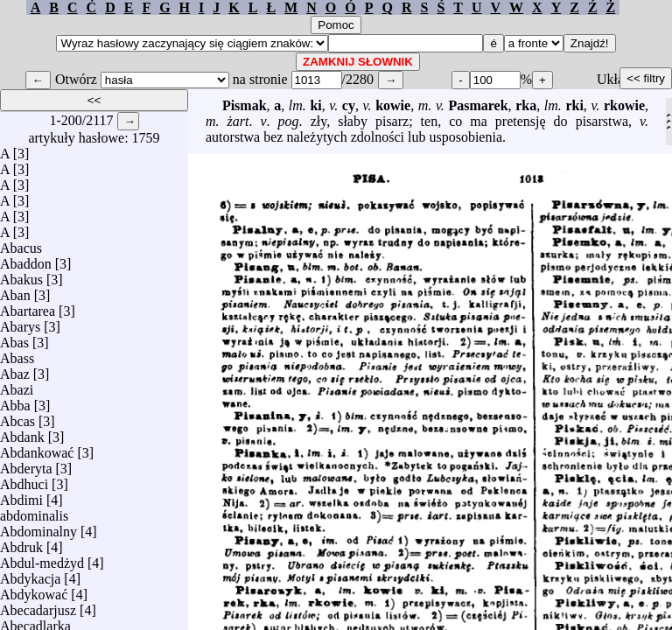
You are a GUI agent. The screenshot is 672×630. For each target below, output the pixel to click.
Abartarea (28, 307)
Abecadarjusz (38, 606)
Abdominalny (38, 527)
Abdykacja (30, 574)
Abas (14, 338)
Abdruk (21, 543)
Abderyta (26, 464)
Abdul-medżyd (42, 559)
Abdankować (37, 448)
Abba (15, 401)
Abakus (21, 275)
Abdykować (34, 590)
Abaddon (26, 259)
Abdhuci (24, 480)
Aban (15, 291)
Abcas (17, 417)
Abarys (20, 322)
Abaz (15, 370)
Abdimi (21, 496)
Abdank (22, 433)
